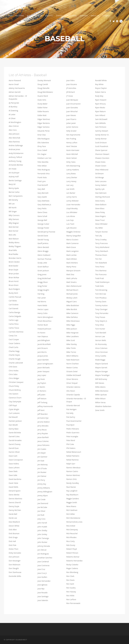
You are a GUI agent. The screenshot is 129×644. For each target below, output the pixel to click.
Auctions (20, 16)
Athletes (49, 16)
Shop (10, 16)
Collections (71, 16)
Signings (84, 16)
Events (59, 16)
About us (95, 16)
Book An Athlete (35, 16)
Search (121, 21)
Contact (106, 16)
